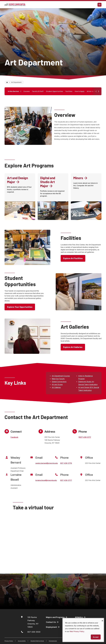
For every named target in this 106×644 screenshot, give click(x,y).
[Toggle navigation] (99, 5)
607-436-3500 (34, 632)
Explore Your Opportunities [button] (20, 307)
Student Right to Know (37, 641)
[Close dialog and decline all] (102, 619)
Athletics (80, 617)
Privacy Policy (9, 641)
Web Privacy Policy (77, 631)
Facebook (14, 437)
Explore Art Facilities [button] (73, 258)
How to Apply (80, 91)
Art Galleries (56, 387)
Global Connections (59, 382)
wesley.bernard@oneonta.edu (47, 463)
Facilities (69, 91)
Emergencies (53, 641)
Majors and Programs (57, 617)
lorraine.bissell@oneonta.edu (46, 480)
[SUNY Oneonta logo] (15, 5)
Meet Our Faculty (58, 379)
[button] (99, 91)
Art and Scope (57, 384)
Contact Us (52, 622)
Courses (27, 91)
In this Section (14, 91)
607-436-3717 (66, 480)
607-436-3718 (66, 463)
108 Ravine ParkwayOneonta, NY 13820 (33, 622)
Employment (53, 627)
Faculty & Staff (38, 91)
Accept (96, 637)
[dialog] (83, 630)
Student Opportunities (55, 91)
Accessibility (22, 641)
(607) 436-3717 (85, 437)
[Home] (7, 82)
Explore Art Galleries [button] (73, 347)
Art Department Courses (61, 376)
